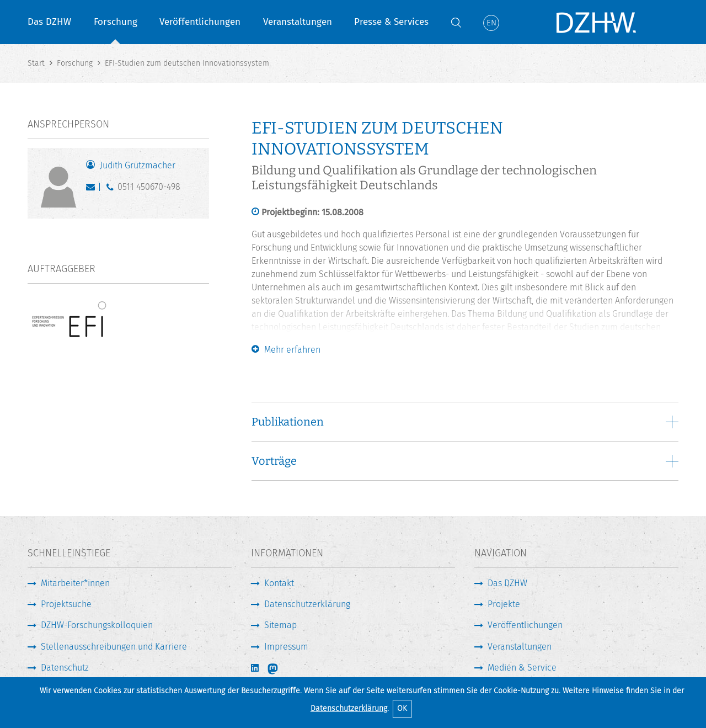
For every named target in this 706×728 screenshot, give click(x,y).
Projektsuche (66, 604)
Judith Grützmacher (138, 165)
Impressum (286, 647)
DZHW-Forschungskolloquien (97, 625)
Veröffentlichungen (200, 22)
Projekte (504, 604)
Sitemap (280, 625)
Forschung (116, 22)
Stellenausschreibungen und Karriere (114, 647)
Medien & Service (522, 668)
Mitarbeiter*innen (75, 583)
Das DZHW (49, 22)
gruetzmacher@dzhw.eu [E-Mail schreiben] (93, 189)
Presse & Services (391, 22)
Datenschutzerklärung (349, 708)
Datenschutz (65, 668)
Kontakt (279, 583)
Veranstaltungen (298, 22)
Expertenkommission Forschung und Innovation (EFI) (520, 340)
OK (402, 708)
